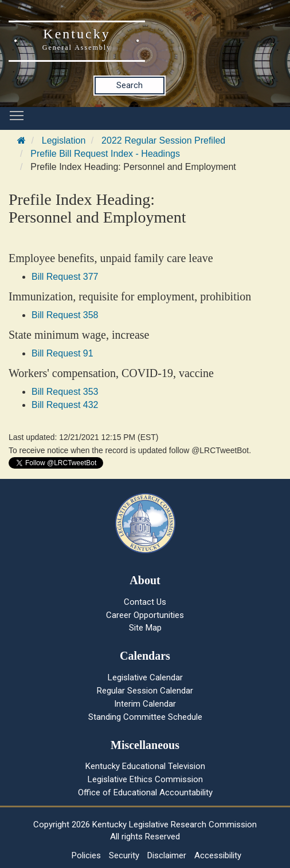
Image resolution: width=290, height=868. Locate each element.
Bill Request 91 (62, 353)
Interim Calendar (145, 704)
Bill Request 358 (65, 315)
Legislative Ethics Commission (145, 779)
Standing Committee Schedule (145, 717)
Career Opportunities (145, 615)
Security (124, 855)
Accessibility (218, 855)
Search (130, 85)
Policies (86, 855)
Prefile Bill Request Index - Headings (105, 154)
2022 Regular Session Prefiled (163, 140)
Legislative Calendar (145, 677)
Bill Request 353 (65, 392)
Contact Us (145, 602)
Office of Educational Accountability (145, 792)
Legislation (64, 140)
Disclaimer (167, 855)
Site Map (145, 628)
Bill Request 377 (65, 277)
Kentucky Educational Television (145, 766)
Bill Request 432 (65, 405)
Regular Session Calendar (145, 691)
